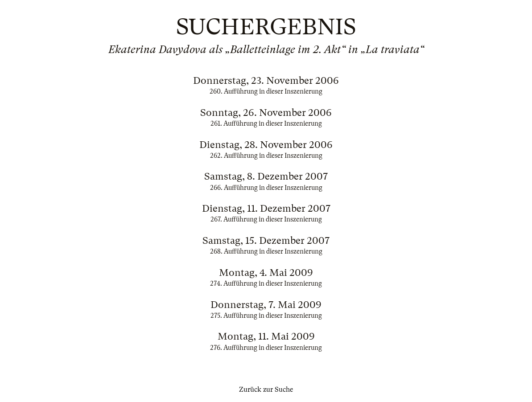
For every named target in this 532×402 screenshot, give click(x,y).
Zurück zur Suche (266, 390)
